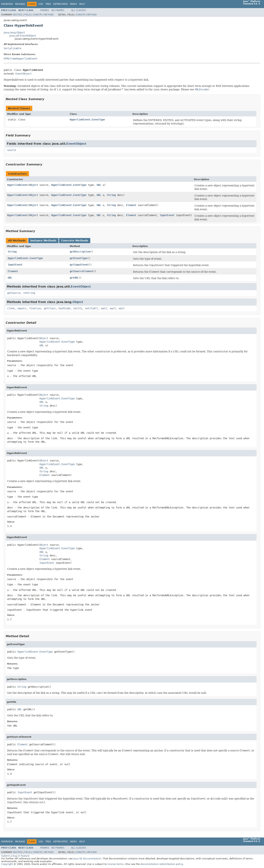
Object (34, 185)
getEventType (79, 258)
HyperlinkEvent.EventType (87, 120)
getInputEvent (79, 265)
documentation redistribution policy (162, 864)
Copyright (7, 864)
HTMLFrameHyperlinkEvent (21, 59)
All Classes (79, 10)
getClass (50, 308)
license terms (116, 864)
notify (78, 308)
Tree (48, 4)
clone (11, 308)
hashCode (64, 308)
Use (41, 4)
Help (82, 4)
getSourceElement (81, 271)
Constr (37, 15)
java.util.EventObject (23, 36)
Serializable (12, 48)
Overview (7, 4)
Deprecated (60, 4)
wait (104, 308)
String (111, 195)
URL (99, 185)
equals (22, 308)
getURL (74, 278)
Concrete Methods (75, 241)
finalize (35, 308)
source (12, 150)
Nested (18, 15)
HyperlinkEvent (17, 185)
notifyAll (92, 308)
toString (29, 293)
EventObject (23, 74)
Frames (45, 10)
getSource (14, 293)
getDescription (80, 252)
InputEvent (167, 215)
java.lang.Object (14, 33)
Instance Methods (43, 241)
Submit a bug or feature (15, 856)
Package (20, 4)
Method (49, 15)
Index (73, 4)
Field (27, 15)
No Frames (58, 10)
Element (131, 205)
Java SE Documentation (87, 859)
